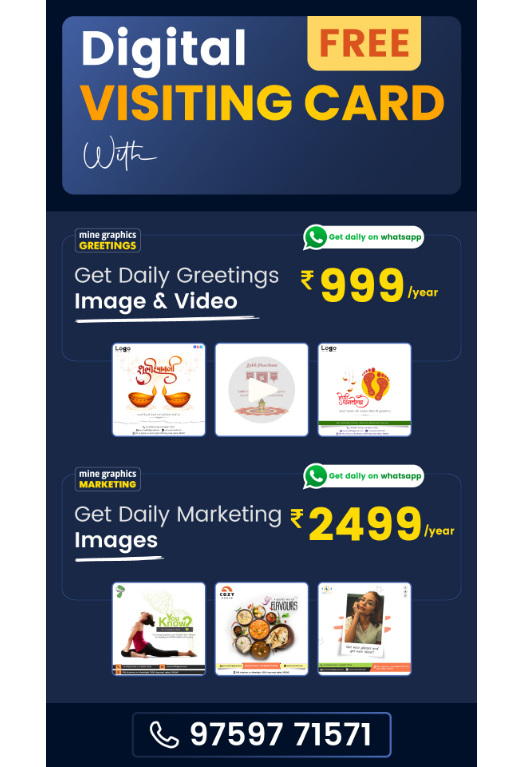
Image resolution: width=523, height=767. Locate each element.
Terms (314, 739)
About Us (101, 739)
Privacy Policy (207, 739)
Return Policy (418, 739)
